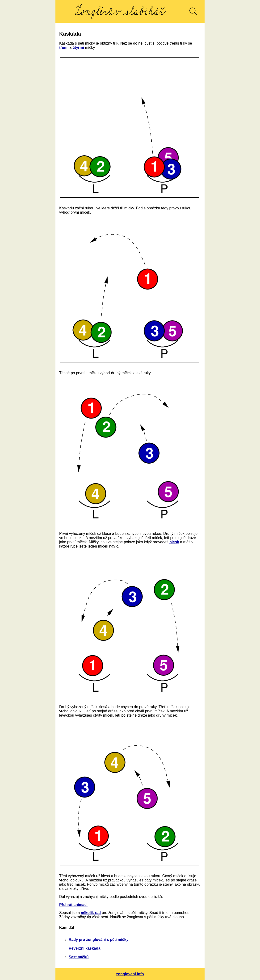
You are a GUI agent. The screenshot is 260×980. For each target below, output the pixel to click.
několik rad (91, 913)
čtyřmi (78, 48)
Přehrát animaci (73, 905)
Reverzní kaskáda (84, 948)
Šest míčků (79, 957)
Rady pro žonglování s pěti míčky (99, 940)
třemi (64, 48)
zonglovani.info (130, 974)
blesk (174, 542)
